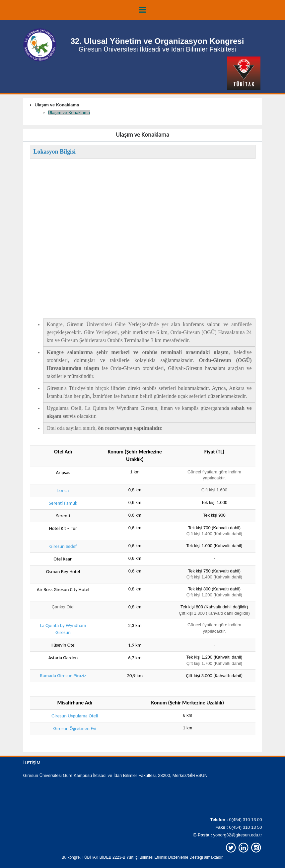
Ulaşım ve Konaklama (69, 113)
